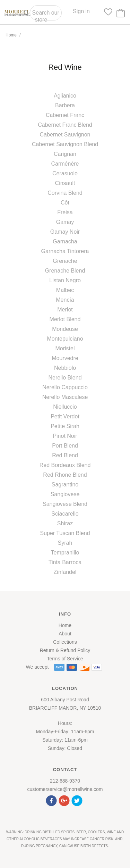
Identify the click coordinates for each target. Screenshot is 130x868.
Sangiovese (65, 494)
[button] (52, 800)
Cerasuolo (65, 173)
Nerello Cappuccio (65, 387)
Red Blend (65, 455)
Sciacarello (65, 514)
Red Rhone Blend (65, 475)
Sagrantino (65, 485)
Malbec (65, 290)
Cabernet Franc (65, 115)
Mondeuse (65, 329)
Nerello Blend (65, 378)
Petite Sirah (65, 426)
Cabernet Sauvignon (65, 135)
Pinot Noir (65, 436)
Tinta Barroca (65, 562)
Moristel (65, 348)
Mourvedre (65, 358)
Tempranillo (65, 553)
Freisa (65, 212)
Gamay (65, 222)
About (65, 634)
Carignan (65, 154)
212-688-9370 (65, 781)
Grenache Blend (65, 271)
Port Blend (65, 446)
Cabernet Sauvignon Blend (65, 144)
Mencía (65, 300)
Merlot (65, 310)
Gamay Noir (65, 232)
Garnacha (65, 241)
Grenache (65, 261)
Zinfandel (65, 572)
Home (11, 35)
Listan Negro (65, 280)
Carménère (65, 164)
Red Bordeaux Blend (65, 465)
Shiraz (65, 523)
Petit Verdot (65, 416)
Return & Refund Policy (65, 650)
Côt (65, 203)
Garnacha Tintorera (65, 251)
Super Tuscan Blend (65, 533)
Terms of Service (65, 659)
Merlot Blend (65, 319)
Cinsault (65, 183)
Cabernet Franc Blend (65, 125)
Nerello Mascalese (65, 397)
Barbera (65, 105)
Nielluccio (65, 407)
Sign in (81, 11)
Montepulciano (65, 339)
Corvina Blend (65, 193)
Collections (65, 642)
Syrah (65, 543)
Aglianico (65, 96)
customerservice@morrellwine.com (65, 789)
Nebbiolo (65, 368)
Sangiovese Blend (65, 504)
